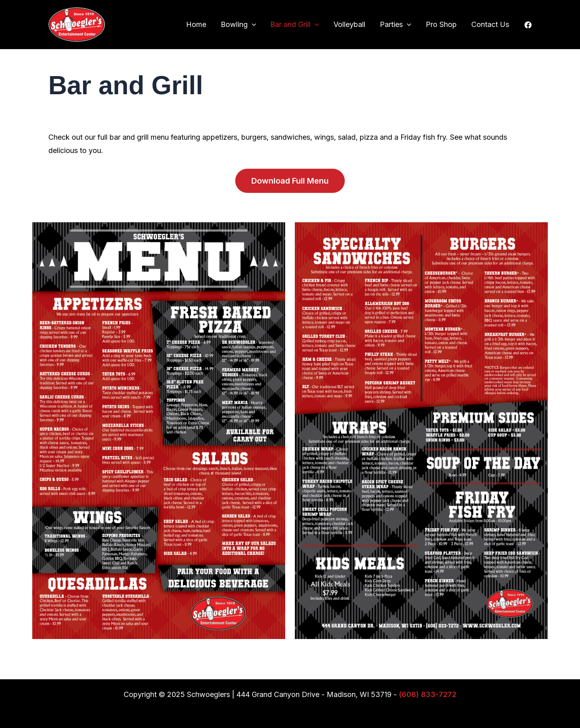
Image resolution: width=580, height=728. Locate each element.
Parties (396, 25)
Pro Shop (441, 24)
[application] (252, 25)
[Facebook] (528, 25)
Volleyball (349, 24)
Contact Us (490, 24)
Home (196, 24)
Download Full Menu (290, 181)
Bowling (238, 25)
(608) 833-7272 (428, 694)
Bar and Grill (295, 25)
